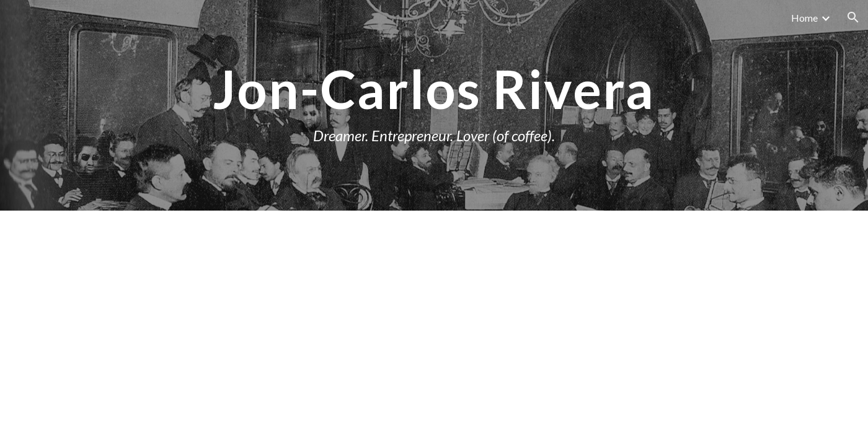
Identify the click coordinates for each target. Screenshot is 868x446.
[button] (853, 17)
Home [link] (804, 18)
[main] (434, 105)
